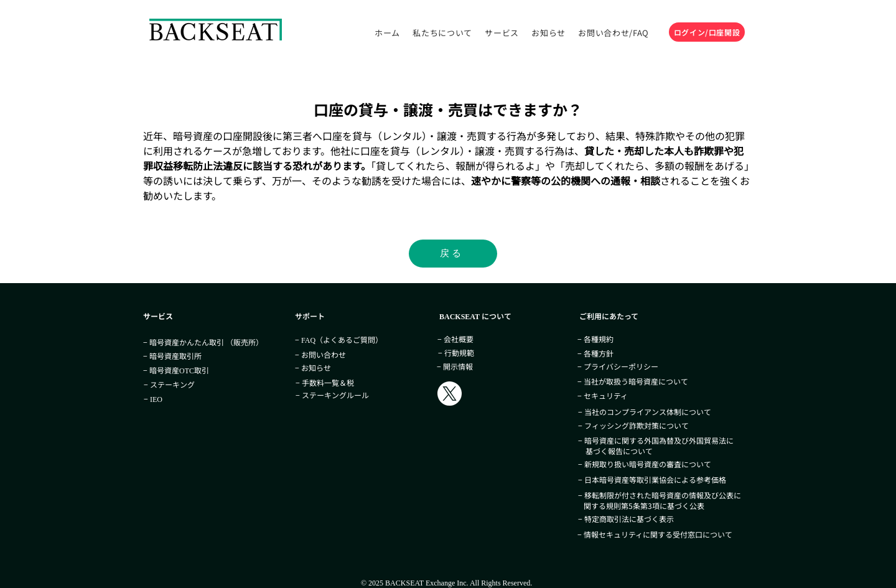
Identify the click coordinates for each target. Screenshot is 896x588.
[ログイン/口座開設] (707, 32)
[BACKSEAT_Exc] (450, 394)
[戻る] (453, 254)
